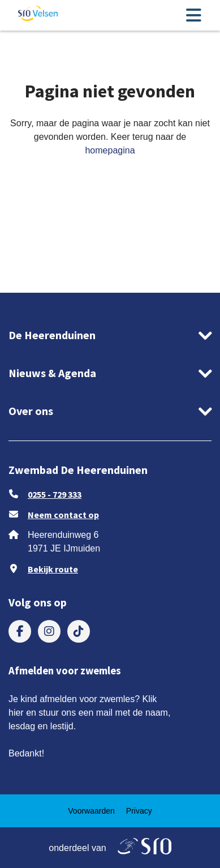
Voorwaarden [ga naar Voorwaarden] (91, 811)
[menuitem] (20, 631)
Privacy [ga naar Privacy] (139, 811)
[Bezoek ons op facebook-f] (20, 631)
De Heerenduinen (52, 335)
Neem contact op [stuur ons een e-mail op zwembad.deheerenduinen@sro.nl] (63, 515)
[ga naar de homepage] (38, 15)
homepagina (110, 150)
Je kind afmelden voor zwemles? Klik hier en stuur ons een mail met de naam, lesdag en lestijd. (89, 713)
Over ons (31, 411)
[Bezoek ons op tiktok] (79, 631)
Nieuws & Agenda (52, 373)
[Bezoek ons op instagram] (49, 631)
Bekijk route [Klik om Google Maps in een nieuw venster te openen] (53, 569)
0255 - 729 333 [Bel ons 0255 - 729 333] (55, 494)
